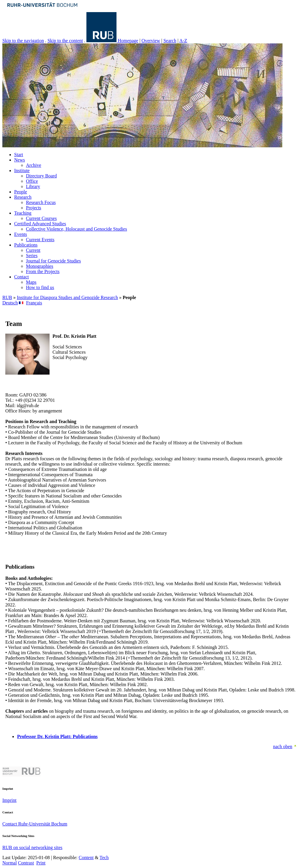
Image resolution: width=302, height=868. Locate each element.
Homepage (128, 41)
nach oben (283, 747)
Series (32, 256)
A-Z (183, 41)
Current (33, 250)
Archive (34, 165)
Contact (22, 277)
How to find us (40, 287)
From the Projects (43, 271)
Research (23, 197)
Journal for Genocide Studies (53, 261)
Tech (104, 858)
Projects (34, 208)
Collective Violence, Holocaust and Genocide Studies (77, 229)
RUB (7, 297)
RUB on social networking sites (32, 847)
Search (170, 41)
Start (19, 155)
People (21, 192)
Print (41, 863)
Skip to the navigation (23, 41)
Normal (10, 863)
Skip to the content (65, 41)
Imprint (9, 800)
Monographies (40, 266)
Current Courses (41, 218)
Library (33, 186)
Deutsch (10, 303)
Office (32, 181)
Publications (26, 245)
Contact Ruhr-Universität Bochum (35, 824)
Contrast (26, 863)
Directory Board (41, 176)
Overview (151, 41)
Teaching (23, 213)
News (19, 160)
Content (86, 858)
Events (21, 234)
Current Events (40, 240)
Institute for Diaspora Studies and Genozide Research (67, 297)
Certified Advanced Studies (40, 224)
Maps (31, 282)
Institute (22, 170)
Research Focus (41, 202)
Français (34, 303)
